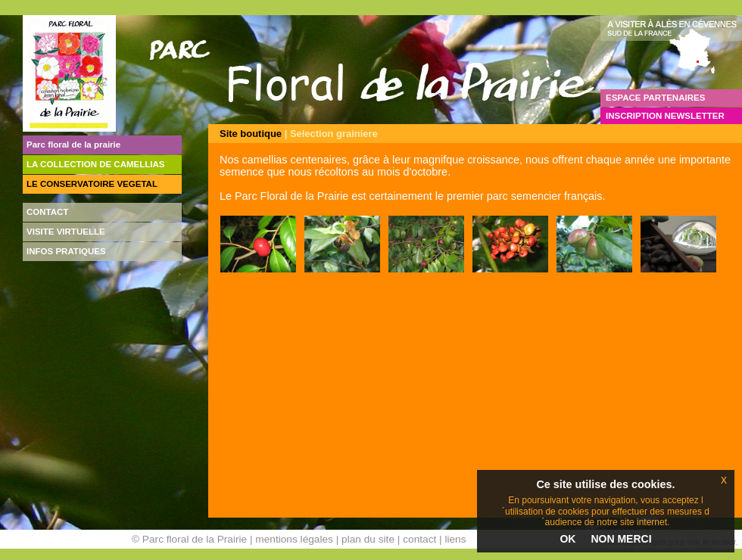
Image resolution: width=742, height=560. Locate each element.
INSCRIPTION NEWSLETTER (665, 116)
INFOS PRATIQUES (66, 251)
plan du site (368, 539)
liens (455, 539)
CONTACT (47, 212)
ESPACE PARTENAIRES (655, 98)
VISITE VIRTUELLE (66, 232)
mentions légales (294, 539)
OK (567, 539)
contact (419, 539)
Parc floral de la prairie (73, 145)
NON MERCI (621, 539)
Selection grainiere (334, 134)
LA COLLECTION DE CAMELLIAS (96, 164)
